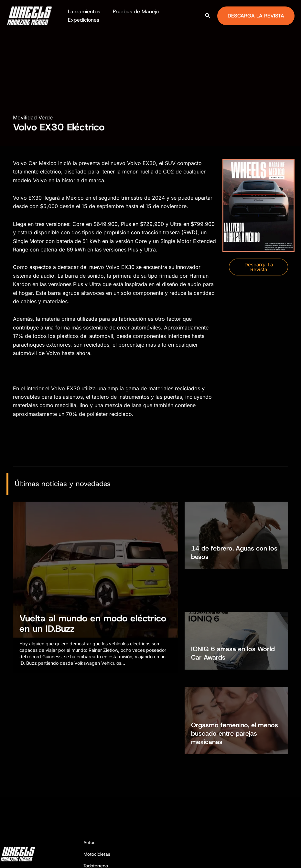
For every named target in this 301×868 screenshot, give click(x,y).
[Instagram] (279, 857)
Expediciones (82, 20)
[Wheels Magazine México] (31, 15)
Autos (89, 777)
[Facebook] (269, 857)
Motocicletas (97, 788)
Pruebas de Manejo (132, 11)
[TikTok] (288, 857)
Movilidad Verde (33, 117)
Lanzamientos (83, 11)
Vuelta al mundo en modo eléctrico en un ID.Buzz (93, 627)
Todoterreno (96, 800)
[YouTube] (298, 857)
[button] (208, 16)
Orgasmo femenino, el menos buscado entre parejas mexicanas (235, 656)
